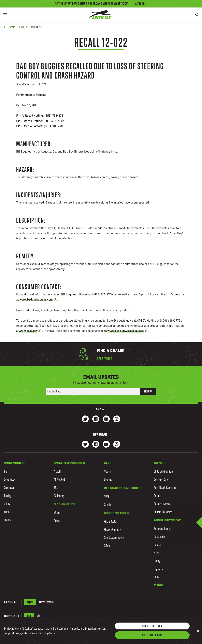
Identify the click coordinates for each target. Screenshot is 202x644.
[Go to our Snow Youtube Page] (106, 419)
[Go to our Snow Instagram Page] (117, 419)
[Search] (197, 15)
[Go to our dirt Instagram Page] (85, 445)
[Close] (198, 635)
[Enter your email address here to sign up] (93, 391)
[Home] (5, 27)
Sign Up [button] (148, 391)
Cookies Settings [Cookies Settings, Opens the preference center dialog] (152, 630)
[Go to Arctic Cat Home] (100, 15)
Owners (13, 27)
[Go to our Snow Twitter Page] (85, 419)
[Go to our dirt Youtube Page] (106, 445)
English (30, 602)
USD (29, 616)
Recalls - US (23, 27)
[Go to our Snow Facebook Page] (96, 419)
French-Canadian (46, 602)
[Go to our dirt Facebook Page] (96, 445)
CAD (38, 616)
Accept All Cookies (152, 639)
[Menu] (5, 15)
